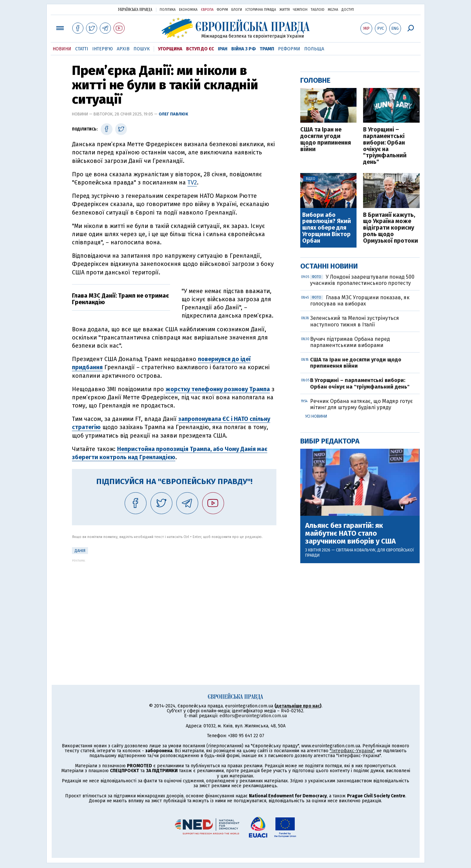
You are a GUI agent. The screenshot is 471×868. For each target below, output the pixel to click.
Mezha (333, 10)
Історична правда (261, 10)
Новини (62, 49)
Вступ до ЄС (200, 49)
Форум (222, 10)
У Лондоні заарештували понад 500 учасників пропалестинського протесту (362, 280)
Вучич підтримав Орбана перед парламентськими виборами (350, 342)
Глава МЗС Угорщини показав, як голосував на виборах (360, 301)
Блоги (237, 10)
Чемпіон (300, 10)
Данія (80, 551)
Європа (207, 10)
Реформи (289, 49)
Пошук (142, 49)
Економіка (188, 10)
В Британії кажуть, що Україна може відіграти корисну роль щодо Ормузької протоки (391, 228)
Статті (82, 49)
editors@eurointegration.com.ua (253, 716)
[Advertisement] (174, 608)
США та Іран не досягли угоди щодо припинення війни (326, 139)
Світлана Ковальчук (356, 550)
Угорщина (170, 49)
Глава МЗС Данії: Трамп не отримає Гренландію (120, 299)
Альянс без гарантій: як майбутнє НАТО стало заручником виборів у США (350, 534)
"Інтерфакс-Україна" (352, 751)
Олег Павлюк (173, 114)
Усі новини (316, 416)
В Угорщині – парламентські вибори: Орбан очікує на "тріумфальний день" (385, 146)
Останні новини (329, 266)
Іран (223, 49)
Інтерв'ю (103, 49)
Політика (168, 10)
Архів (123, 49)
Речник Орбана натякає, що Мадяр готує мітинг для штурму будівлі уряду (361, 404)
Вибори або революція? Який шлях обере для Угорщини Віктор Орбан (327, 228)
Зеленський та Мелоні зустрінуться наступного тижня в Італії (355, 321)
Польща (314, 49)
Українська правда (135, 9)
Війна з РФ (244, 49)
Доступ (348, 10)
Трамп (267, 49)
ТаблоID (318, 10)
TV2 (192, 182)
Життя (285, 10)
